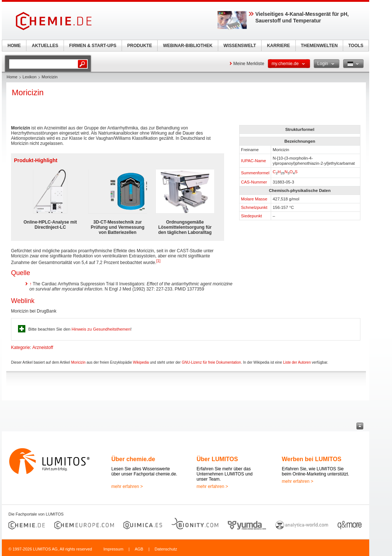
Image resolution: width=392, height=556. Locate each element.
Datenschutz (166, 549)
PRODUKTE (139, 46)
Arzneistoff (43, 347)
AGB (139, 549)
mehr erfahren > (127, 486)
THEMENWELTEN (319, 46)
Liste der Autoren (297, 362)
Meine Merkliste (249, 64)
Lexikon (29, 77)
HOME (14, 46)
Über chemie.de (133, 459)
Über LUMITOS (217, 459)
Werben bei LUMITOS (312, 459)
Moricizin (78, 362)
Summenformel (255, 173)
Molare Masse (254, 199)
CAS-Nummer (254, 182)
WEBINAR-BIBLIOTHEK (188, 46)
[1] (159, 261)
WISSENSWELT (240, 46)
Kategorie (20, 347)
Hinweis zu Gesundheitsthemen (101, 329)
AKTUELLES (45, 46)
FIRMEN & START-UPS (93, 46)
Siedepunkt (251, 216)
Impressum (113, 549)
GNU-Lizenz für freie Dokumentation (211, 362)
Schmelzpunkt (254, 207)
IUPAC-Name (253, 161)
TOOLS (356, 46)
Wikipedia (141, 362)
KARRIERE (279, 46)
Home (12, 77)
